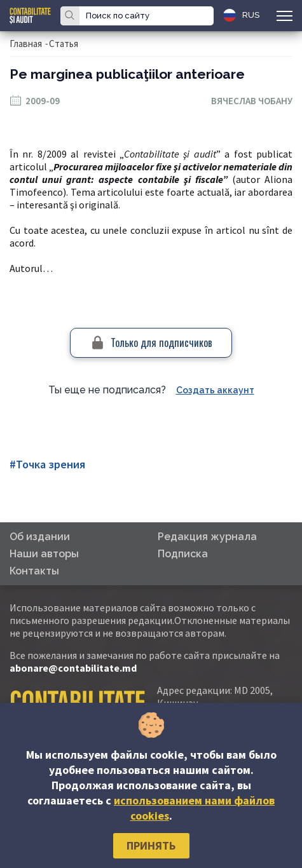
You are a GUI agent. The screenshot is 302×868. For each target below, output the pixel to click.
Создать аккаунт (215, 390)
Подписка (183, 554)
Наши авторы (44, 554)
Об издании (40, 537)
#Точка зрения (47, 464)
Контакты (34, 571)
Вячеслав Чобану (252, 101)
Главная (26, 44)
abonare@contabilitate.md (73, 668)
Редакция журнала (207, 537)
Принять (151, 845)
